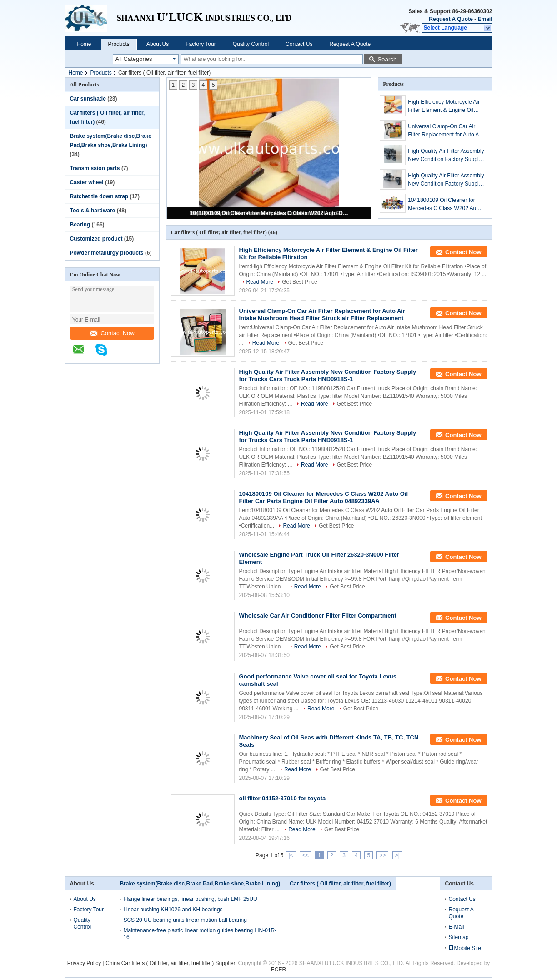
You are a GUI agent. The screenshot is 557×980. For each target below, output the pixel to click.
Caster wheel (87, 182)
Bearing (80, 225)
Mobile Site (464, 948)
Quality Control (251, 44)
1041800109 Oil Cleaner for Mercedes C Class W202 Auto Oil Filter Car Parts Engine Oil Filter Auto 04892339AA (270, 213)
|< (291, 855)
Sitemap (458, 937)
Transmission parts (95, 168)
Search (387, 59)
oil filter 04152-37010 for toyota (283, 798)
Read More (260, 282)
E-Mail (456, 927)
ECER (278, 970)
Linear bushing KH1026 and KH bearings (173, 910)
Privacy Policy (84, 963)
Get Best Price (299, 282)
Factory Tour (201, 44)
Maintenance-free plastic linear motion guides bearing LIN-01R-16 (200, 934)
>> (382, 855)
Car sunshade (88, 99)
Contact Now (112, 333)
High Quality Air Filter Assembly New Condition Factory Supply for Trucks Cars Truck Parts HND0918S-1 (446, 156)
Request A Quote (451, 19)
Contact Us (299, 44)
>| (397, 855)
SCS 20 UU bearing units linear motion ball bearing (185, 920)
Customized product (96, 239)
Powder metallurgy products (107, 253)
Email (485, 19)
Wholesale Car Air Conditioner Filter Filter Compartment (318, 616)
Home (84, 44)
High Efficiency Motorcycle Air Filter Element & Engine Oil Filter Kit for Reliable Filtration (444, 106)
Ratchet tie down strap (99, 196)
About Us (158, 44)
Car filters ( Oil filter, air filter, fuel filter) (340, 884)
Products (119, 44)
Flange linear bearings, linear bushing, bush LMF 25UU (190, 899)
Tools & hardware (93, 211)
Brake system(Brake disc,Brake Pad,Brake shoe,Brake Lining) (200, 884)
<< (306, 855)
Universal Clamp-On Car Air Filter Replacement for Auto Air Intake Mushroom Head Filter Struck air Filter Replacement (445, 131)
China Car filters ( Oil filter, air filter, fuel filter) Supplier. (172, 963)
